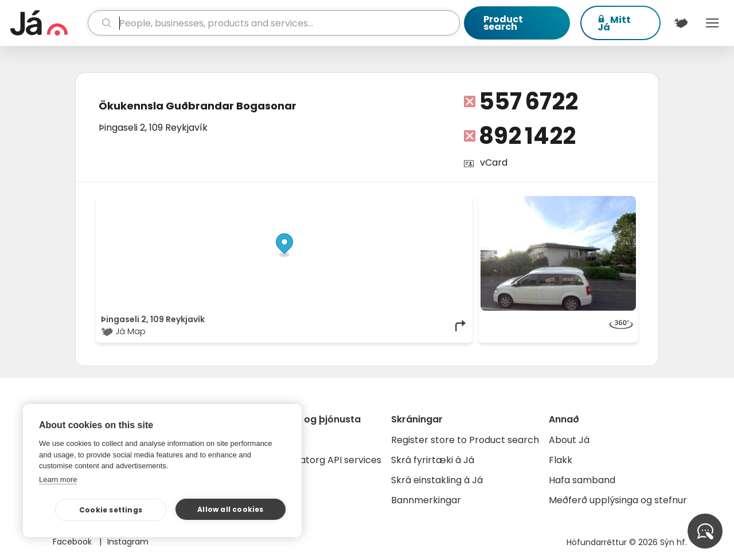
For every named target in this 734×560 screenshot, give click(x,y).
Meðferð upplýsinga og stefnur (618, 500)
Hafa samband (582, 480)
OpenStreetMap (390, 202)
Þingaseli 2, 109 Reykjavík (153, 128)
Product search (503, 23)
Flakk (561, 460)
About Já (569, 440)
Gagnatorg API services (328, 460)
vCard (494, 162)
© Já (350, 202)
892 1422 (527, 136)
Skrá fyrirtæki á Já (433, 460)
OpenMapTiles (446, 202)
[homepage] (48, 23)
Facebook (73, 542)
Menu (712, 23)
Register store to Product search (465, 440)
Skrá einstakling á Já (437, 480)
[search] (274, 23)
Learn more (58, 479)
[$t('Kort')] (681, 23)
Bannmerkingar (426, 500)
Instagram (128, 542)
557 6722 (528, 101)
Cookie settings (111, 510)
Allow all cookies (230, 509)
